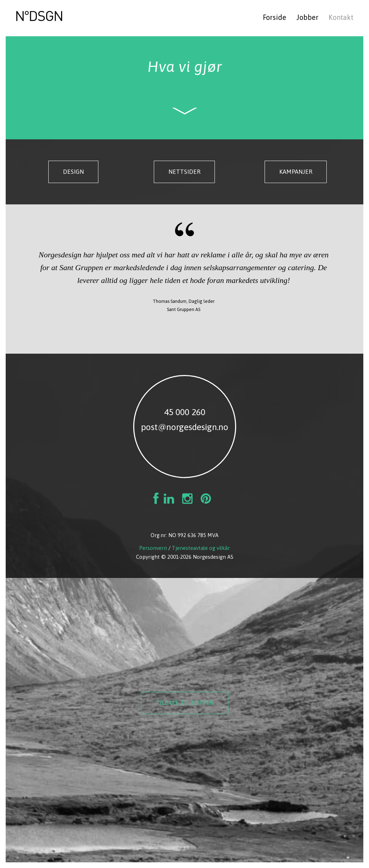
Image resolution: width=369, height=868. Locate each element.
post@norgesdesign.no (185, 427)
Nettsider (184, 172)
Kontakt (341, 17)
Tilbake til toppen (185, 703)
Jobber (307, 17)
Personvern (153, 548)
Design (73, 172)
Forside (275, 17)
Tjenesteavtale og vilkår (201, 548)
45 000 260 (185, 412)
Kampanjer (296, 172)
